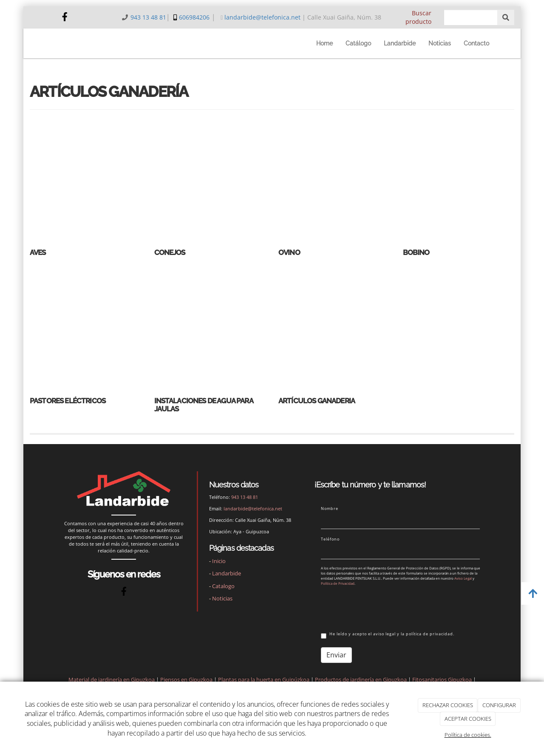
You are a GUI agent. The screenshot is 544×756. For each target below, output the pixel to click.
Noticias (440, 43)
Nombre (330, 509)
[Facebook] (65, 18)
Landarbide (400, 43)
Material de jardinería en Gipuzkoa (112, 680)
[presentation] (385, 607)
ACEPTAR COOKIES (468, 719)
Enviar (336, 655)
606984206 (194, 17)
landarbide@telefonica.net (262, 17)
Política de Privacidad (338, 583)
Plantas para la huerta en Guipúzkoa (264, 680)
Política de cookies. (468, 735)
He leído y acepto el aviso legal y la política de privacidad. (388, 635)
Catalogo (223, 586)
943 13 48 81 (148, 17)
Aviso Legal (463, 578)
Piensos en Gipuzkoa (186, 680)
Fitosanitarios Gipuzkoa (442, 680)
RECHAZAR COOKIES (448, 705)
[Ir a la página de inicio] (43, 43)
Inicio (219, 561)
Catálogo (358, 43)
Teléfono (330, 539)
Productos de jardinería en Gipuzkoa (361, 680)
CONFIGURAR (499, 705)
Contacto (476, 43)
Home (324, 43)
